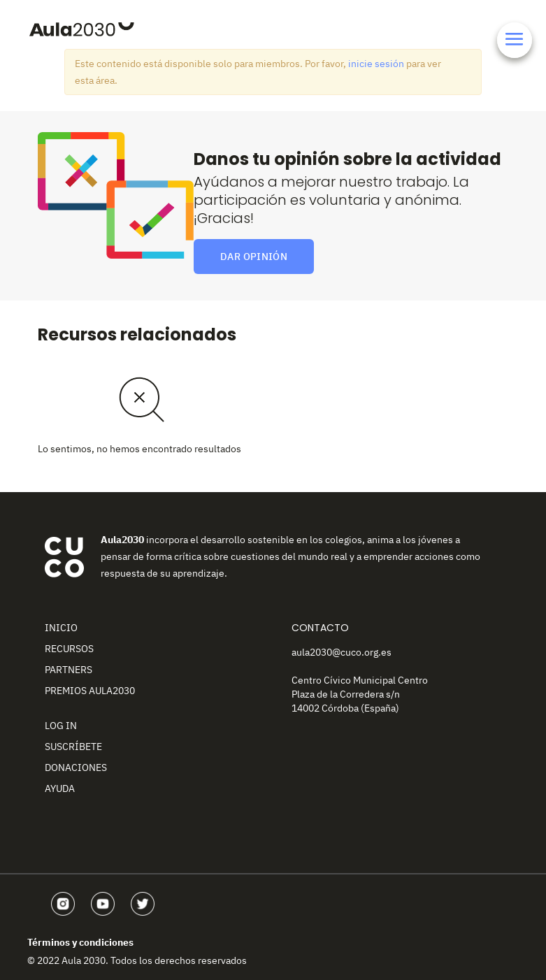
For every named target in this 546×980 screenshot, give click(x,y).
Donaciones (76, 768)
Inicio (61, 628)
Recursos (69, 649)
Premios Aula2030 (90, 691)
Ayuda (60, 788)
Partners (69, 670)
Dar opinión (254, 257)
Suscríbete (73, 747)
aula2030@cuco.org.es (342, 652)
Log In (61, 726)
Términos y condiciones (80, 942)
